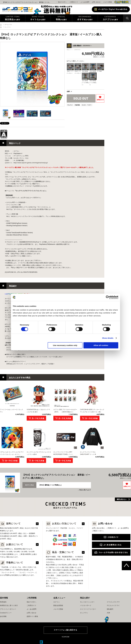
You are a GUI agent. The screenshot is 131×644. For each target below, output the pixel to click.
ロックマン (84, 613)
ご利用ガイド (32, 605)
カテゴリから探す (111, 18)
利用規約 (3, 602)
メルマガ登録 (107, 2)
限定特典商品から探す (13, 18)
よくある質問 (85, 2)
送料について (10, 524)
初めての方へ (32, 602)
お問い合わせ (96, 2)
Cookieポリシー (6, 613)
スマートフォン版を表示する (65, 630)
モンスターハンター (87, 602)
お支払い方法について (61, 524)
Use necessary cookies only (65, 345)
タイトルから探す (38, 18)
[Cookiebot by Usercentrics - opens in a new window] (108, 297)
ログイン (57, 602)
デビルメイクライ (113, 605)
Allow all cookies (101, 345)
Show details (108, 338)
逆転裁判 (110, 609)
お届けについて (12, 544)
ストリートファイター (88, 609)
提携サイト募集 (32, 616)
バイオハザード (86, 605)
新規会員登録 (58, 605)
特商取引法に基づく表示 (9, 605)
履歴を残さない (122, 499)
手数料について (12, 563)
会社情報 (3, 616)
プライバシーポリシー (8, 609)
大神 (108, 613)
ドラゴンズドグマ (113, 602)
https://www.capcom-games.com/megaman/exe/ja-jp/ (31, 163)
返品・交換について (60, 552)
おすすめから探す (85, 18)
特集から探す (61, 18)
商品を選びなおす (85, 490)
